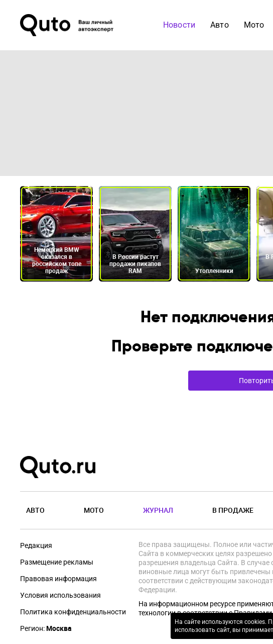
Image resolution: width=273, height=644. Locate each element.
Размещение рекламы (57, 562)
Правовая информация (58, 579)
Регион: (46, 628)
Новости (179, 25)
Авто (220, 25)
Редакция (36, 545)
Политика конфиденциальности (73, 612)
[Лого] (68, 25)
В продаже (233, 510)
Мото (254, 25)
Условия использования (60, 595)
